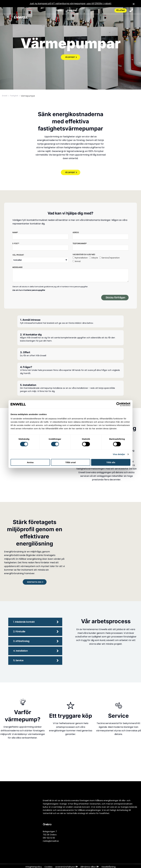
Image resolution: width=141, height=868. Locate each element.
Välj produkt (18, 255)
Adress (76, 232)
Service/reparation (111, 258)
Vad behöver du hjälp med (84, 255)
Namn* (15, 232)
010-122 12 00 (49, 838)
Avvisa (30, 462)
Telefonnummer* (80, 243)
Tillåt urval (71, 462)
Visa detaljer (119, 454)
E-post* (16, 243)
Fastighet (71, 11)
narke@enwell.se (51, 841)
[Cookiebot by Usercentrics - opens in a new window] (118, 404)
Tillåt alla (111, 462)
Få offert (119, 11)
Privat (57, 11)
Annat (78, 261)
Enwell (5, 96)
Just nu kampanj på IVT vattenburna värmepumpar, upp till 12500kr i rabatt (70, 4)
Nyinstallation (81, 258)
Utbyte (95, 258)
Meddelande (17, 267)
